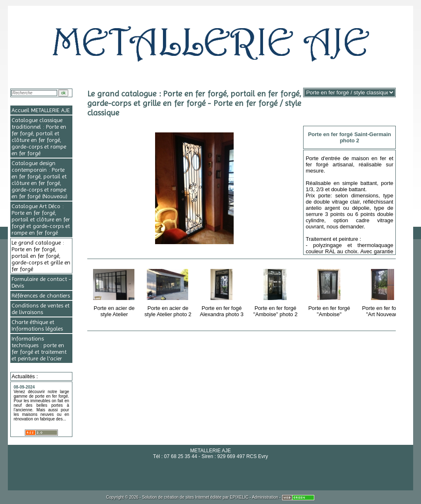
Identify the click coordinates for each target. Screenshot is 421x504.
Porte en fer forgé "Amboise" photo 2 (276, 292)
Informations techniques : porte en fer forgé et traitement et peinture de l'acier (39, 348)
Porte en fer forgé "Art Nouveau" (384, 292)
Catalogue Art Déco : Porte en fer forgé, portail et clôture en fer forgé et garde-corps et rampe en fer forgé (41, 219)
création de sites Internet (187, 497)
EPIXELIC (239, 497)
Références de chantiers (41, 295)
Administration (265, 497)
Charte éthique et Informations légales (37, 325)
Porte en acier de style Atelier (115, 292)
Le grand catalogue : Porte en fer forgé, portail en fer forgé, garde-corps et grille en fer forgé (41, 256)
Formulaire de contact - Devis (41, 282)
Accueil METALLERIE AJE (41, 110)
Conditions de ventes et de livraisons (41, 309)
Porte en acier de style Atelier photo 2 (169, 292)
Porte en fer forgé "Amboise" (330, 292)
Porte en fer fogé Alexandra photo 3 (222, 292)
